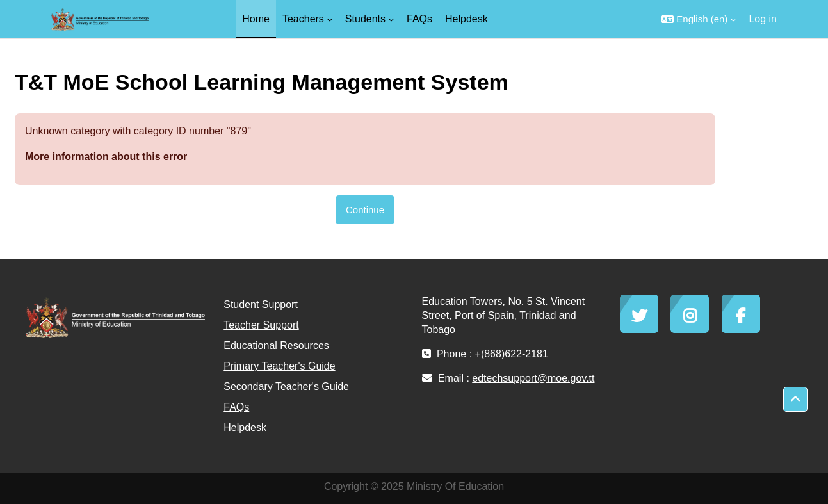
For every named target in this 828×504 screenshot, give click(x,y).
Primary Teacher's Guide (279, 366)
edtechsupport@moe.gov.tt (533, 378)
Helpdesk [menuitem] (467, 19)
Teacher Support (261, 325)
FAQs (236, 407)
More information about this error (106, 157)
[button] (698, 19)
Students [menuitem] (365, 19)
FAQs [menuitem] (419, 19)
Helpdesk (245, 427)
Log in (763, 19)
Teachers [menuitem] (303, 19)
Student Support (261, 305)
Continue (365, 210)
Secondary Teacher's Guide (286, 386)
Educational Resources (276, 345)
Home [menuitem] (256, 19)
